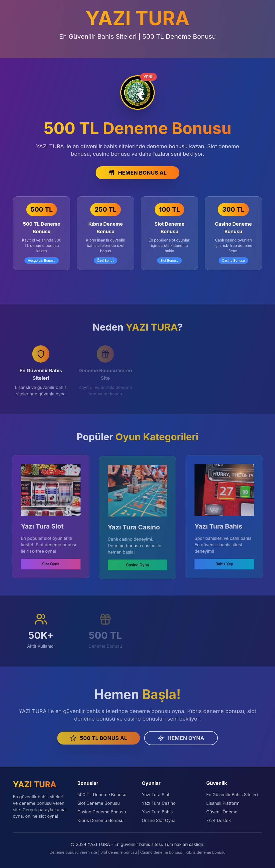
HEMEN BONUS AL (137, 173)
